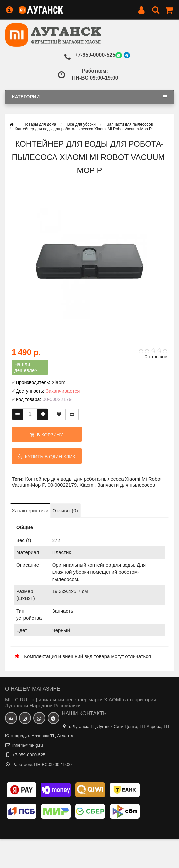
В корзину (44, 435)
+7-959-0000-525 (95, 55)
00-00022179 (62, 485)
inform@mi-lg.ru (28, 745)
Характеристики (30, 511)
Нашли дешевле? (26, 367)
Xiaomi (87, 485)
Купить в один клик (45, 457)
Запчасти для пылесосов (126, 485)
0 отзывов (156, 356)
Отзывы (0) (65, 511)
